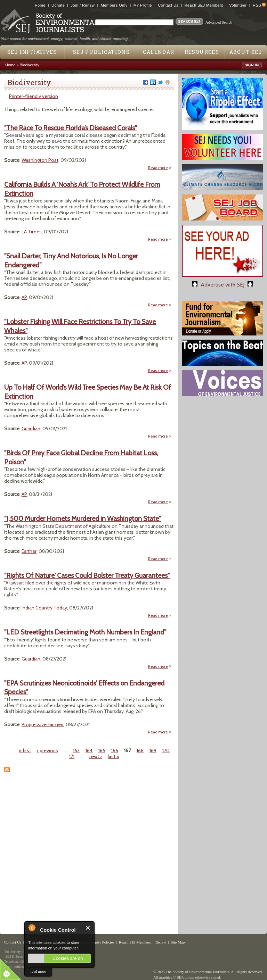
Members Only (114, 5)
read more (38, 971)
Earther (29, 551)
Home (40, 5)
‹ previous (47, 750)
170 (166, 750)
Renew (161, 942)
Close (88, 928)
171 (72, 756)
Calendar (159, 52)
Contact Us (168, 5)
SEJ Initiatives (32, 52)
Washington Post (40, 160)
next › (96, 756)
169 (153, 750)
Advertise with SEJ (222, 285)
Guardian (31, 429)
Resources (202, 52)
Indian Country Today (44, 608)
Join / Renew (83, 5)
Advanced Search (219, 22)
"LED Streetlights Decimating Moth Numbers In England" (85, 632)
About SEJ (246, 52)
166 (115, 750)
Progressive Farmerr (43, 724)
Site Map (178, 942)
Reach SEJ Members (204, 5)
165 (102, 750)
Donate (58, 5)
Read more (160, 168)
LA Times (32, 232)
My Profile (143, 5)
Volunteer (238, 5)
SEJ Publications (101, 52)
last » (114, 756)
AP (24, 297)
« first (25, 750)
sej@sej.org (22, 966)
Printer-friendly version (34, 96)
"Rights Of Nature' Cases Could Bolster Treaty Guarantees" (87, 575)
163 (76, 750)
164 (89, 750)
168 (140, 750)
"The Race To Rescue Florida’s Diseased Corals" (71, 128)
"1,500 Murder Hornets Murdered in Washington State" (83, 518)
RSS (257, 5)
